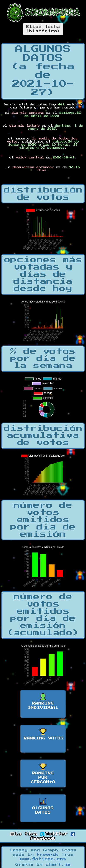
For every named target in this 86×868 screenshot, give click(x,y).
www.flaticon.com (43, 859)
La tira (24, 834)
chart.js (58, 865)
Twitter (54, 834)
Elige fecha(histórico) (43, 29)
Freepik (48, 855)
